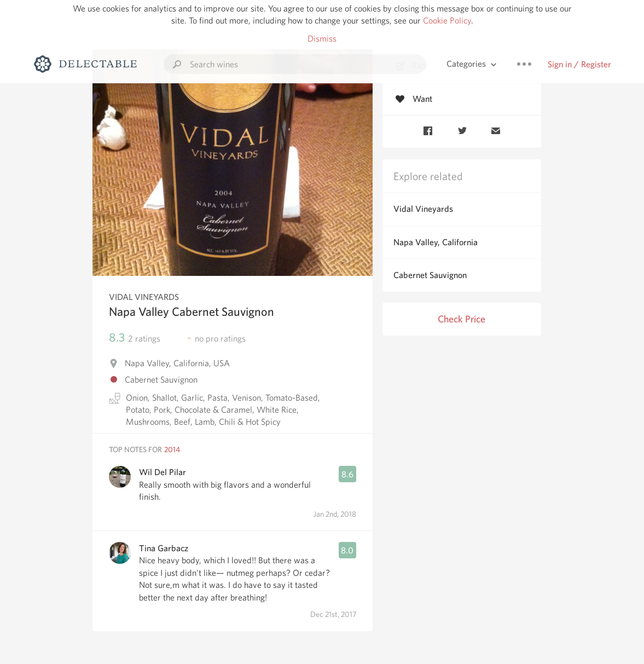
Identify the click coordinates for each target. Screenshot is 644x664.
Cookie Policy (447, 21)
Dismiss (322, 39)
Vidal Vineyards (423, 209)
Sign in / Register (579, 64)
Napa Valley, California (436, 242)
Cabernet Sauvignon (430, 275)
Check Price (462, 319)
